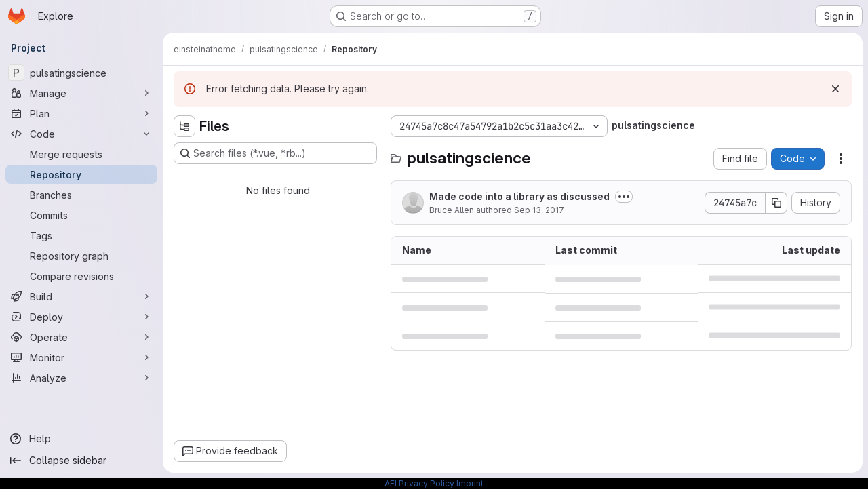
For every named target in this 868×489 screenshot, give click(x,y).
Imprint (470, 483)
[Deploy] (81, 317)
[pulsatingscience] (81, 73)
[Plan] (81, 113)
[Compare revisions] (81, 276)
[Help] (81, 439)
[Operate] (81, 337)
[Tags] (81, 235)
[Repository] (81, 174)
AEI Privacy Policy (419, 483)
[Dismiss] (835, 89)
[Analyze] (81, 378)
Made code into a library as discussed (519, 196)
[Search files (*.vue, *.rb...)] (275, 153)
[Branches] (81, 195)
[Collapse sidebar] (81, 461)
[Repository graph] (81, 256)
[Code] (81, 134)
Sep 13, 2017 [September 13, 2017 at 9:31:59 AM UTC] (539, 210)
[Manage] (81, 93)
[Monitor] (81, 357)
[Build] (81, 296)
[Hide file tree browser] (184, 126)
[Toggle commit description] (624, 197)
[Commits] (81, 215)
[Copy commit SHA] (776, 203)
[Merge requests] (81, 154)
